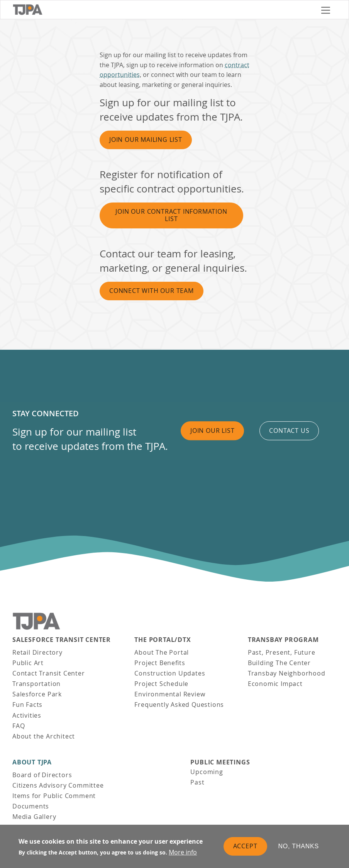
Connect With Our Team (152, 291)
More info (183, 852)
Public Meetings (220, 762)
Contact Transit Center (49, 673)
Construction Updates (170, 673)
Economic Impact (275, 684)
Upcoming (207, 772)
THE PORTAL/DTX (163, 640)
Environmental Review (170, 694)
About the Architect (44, 736)
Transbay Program (283, 640)
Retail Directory (37, 652)
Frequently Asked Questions (179, 705)
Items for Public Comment (54, 796)
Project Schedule (161, 684)
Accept (245, 846)
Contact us (289, 431)
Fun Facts (27, 705)
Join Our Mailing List (146, 140)
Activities (27, 715)
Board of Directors (42, 775)
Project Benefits (160, 663)
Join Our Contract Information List (171, 215)
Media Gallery (34, 817)
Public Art (28, 663)
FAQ (19, 726)
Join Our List (212, 431)
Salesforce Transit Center (62, 640)
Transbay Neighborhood (287, 673)
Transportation (36, 684)
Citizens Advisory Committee (58, 785)
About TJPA (32, 762)
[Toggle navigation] (326, 10)
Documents (31, 806)
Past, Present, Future (282, 652)
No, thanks (299, 846)
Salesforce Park (37, 694)
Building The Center (279, 663)
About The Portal (162, 652)
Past (197, 782)
